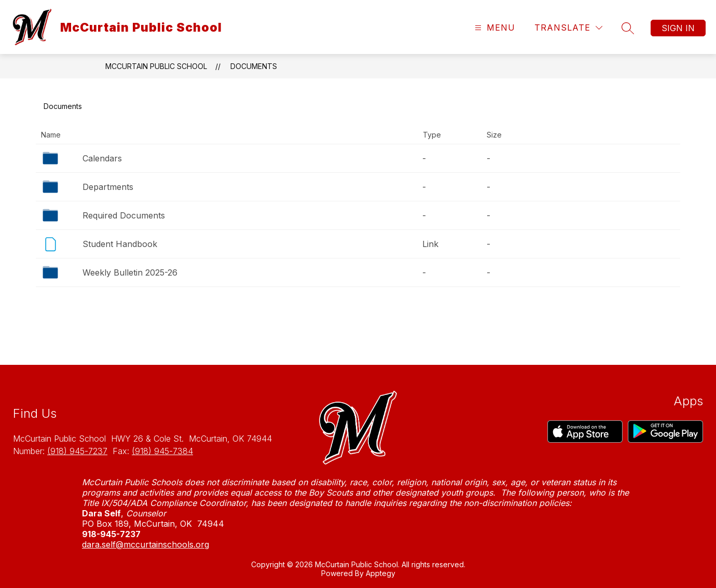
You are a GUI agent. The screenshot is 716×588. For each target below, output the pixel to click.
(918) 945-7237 (77, 451)
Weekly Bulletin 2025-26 (130, 272)
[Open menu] (494, 28)
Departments (108, 187)
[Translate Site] (568, 28)
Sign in (678, 28)
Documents (254, 66)
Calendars (102, 158)
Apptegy (381, 573)
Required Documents (124, 215)
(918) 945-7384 (162, 451)
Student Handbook (120, 244)
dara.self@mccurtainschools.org (146, 544)
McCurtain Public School (156, 66)
